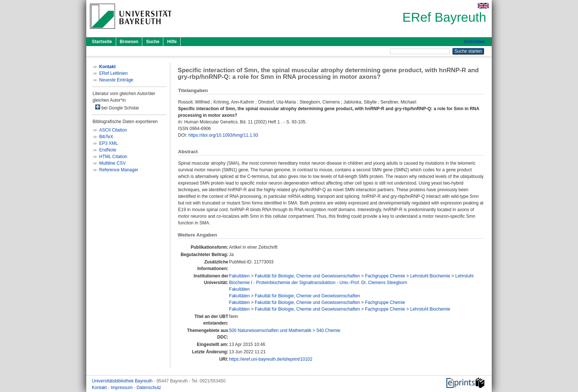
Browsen (129, 42)
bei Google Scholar (117, 107)
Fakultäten (239, 276)
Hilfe (172, 42)
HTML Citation (113, 157)
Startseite (102, 42)
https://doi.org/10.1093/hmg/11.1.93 (223, 135)
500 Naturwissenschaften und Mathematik (270, 330)
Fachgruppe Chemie (385, 276)
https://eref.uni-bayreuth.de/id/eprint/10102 (271, 359)
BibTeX (106, 137)
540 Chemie (328, 330)
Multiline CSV (112, 163)
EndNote (108, 150)
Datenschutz (149, 388)
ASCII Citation (113, 130)
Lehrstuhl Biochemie (430, 276)
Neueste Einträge (116, 80)
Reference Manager (119, 170)
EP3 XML (109, 143)
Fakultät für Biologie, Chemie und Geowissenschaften (307, 276)
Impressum (122, 388)
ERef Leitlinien (113, 73)
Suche (153, 42)
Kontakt (100, 388)
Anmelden (474, 42)
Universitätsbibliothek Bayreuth (123, 381)
